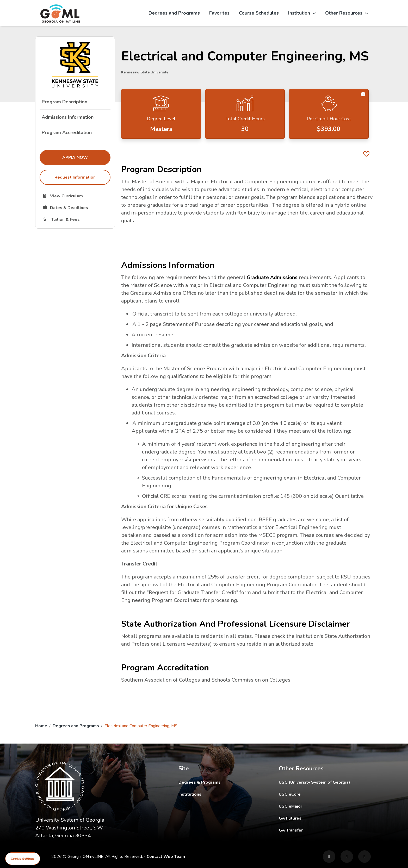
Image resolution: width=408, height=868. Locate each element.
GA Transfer (326, 830)
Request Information (75, 177)
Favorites (219, 13)
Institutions (190, 794)
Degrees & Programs (200, 782)
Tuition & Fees (76, 219)
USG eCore (320, 794)
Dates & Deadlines (76, 207)
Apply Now (86, 157)
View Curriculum (76, 196)
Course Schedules (259, 13)
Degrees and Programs (174, 13)
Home (41, 726)
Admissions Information (68, 117)
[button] (363, 94)
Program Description (64, 102)
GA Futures (325, 818)
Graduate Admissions (273, 277)
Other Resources (347, 13)
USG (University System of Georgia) (319, 782)
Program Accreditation (67, 133)
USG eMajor (321, 806)
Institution (302, 13)
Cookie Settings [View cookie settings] (23, 859)
